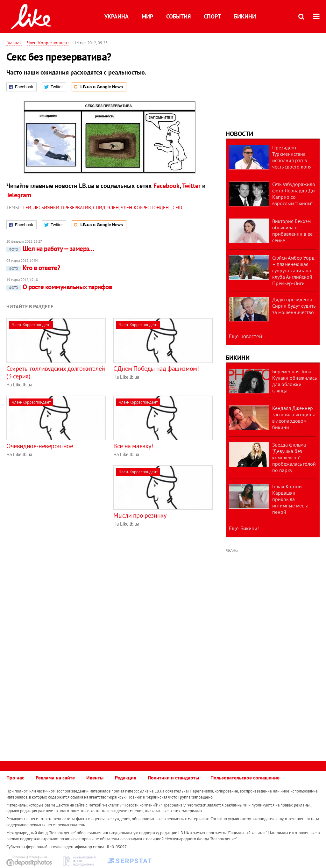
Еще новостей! (246, 336)
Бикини (245, 16)
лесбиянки (46, 208)
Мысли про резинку (140, 515)
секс (178, 208)
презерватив (76, 208)
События (178, 16)
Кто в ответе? (33, 268)
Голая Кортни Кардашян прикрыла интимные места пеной (290, 499)
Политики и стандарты (173, 778)
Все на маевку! (133, 446)
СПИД (99, 208)
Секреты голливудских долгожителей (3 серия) (56, 372)
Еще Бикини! (244, 528)
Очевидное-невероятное (40, 446)
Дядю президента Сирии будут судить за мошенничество (294, 306)
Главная (14, 43)
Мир (147, 16)
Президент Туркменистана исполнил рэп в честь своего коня (292, 157)
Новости (239, 134)
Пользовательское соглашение (245, 778)
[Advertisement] (60, 510)
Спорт (212, 16)
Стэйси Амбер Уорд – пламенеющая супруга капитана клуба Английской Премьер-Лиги (293, 270)
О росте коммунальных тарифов (59, 287)
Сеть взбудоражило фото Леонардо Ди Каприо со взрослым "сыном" (294, 194)
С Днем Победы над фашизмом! (156, 369)
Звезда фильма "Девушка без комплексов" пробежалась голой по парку (294, 457)
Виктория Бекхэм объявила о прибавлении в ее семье (292, 231)
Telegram (19, 195)
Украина (117, 16)
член (113, 208)
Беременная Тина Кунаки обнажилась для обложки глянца (294, 381)
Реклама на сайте (55, 778)
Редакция (126, 778)
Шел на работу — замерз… (50, 249)
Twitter (191, 186)
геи (27, 208)
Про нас (15, 778)
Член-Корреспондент (48, 43)
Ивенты (95, 778)
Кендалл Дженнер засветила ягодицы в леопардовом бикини (294, 418)
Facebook (167, 186)
